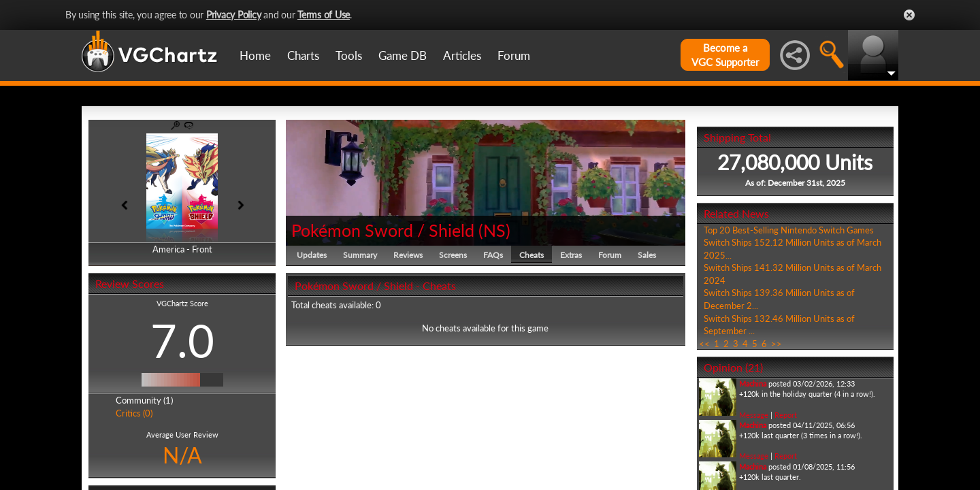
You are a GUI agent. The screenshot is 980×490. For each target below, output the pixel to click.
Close (909, 15)
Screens (453, 255)
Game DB (403, 55)
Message (754, 415)
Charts (303, 55)
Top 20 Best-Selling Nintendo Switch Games (789, 230)
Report (786, 415)
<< (704, 344)
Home (255, 55)
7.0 (182, 340)
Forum (514, 55)
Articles (462, 55)
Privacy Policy (234, 15)
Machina (753, 383)
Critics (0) (134, 413)
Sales (647, 255)
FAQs (493, 255)
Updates (312, 255)
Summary (360, 255)
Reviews (408, 255)
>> (777, 344)
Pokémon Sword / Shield (383, 230)
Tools (349, 55)
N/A (182, 455)
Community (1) (144, 400)
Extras (571, 255)
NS (494, 230)
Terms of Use (324, 15)
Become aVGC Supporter (725, 55)
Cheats (532, 255)
